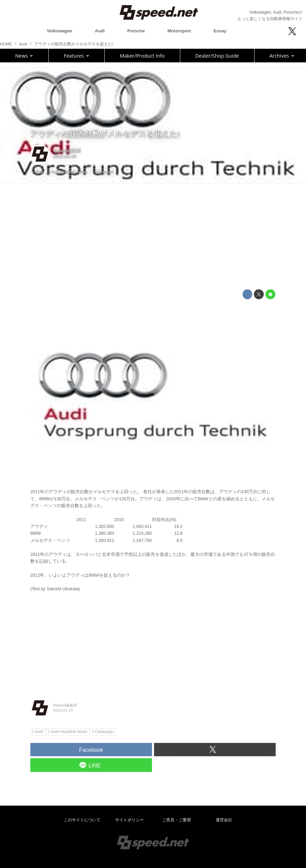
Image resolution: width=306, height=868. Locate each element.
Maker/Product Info (142, 56)
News (24, 56)
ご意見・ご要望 (177, 820)
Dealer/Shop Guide (217, 56)
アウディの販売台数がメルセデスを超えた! (105, 134)
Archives (282, 56)
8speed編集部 (67, 151)
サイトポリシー (129, 820)
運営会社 (224, 820)
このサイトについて (82, 820)
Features (76, 56)
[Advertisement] (153, 237)
